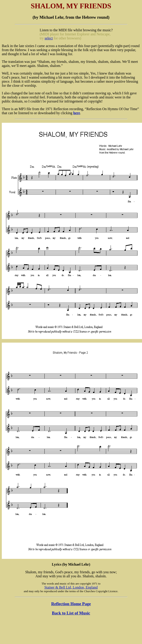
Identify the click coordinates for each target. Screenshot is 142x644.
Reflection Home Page (71, 604)
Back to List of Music (71, 613)
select (49, 38)
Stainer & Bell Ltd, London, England (71, 587)
